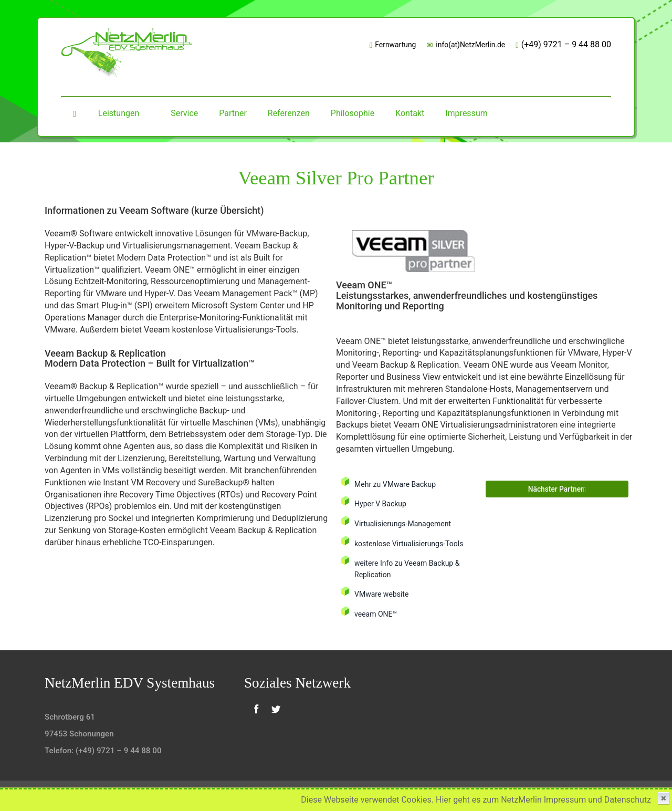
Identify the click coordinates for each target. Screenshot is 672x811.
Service (184, 113)
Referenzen (289, 113)
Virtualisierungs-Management (404, 524)
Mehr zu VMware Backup (396, 485)
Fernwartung (390, 45)
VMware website (382, 594)
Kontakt (410, 113)
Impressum (466, 113)
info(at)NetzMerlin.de (465, 45)
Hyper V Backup (381, 504)
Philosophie (353, 113)
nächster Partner (551, 490)
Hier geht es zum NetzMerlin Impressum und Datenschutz (543, 800)
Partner (233, 113)
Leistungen (119, 113)
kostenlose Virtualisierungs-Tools (410, 544)
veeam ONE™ (376, 614)
